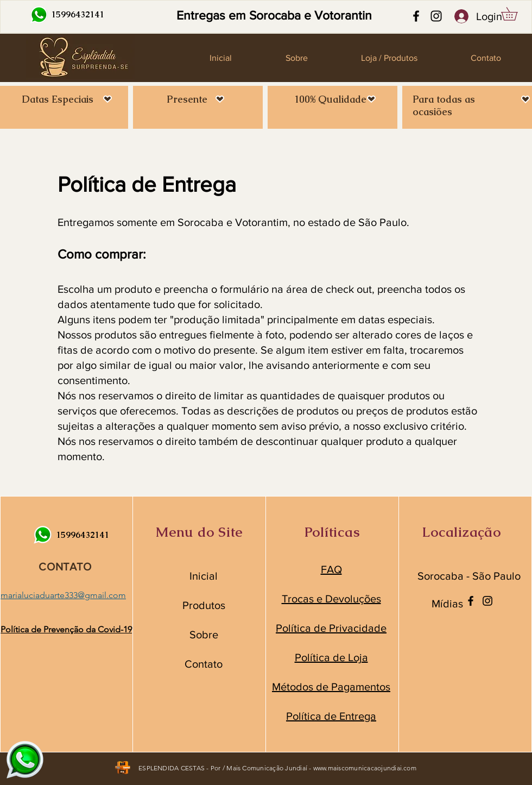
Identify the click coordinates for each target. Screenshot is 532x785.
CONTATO (65, 567)
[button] (516, 14)
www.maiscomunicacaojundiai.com (365, 768)
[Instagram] (436, 16)
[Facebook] (416, 16)
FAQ (331, 569)
